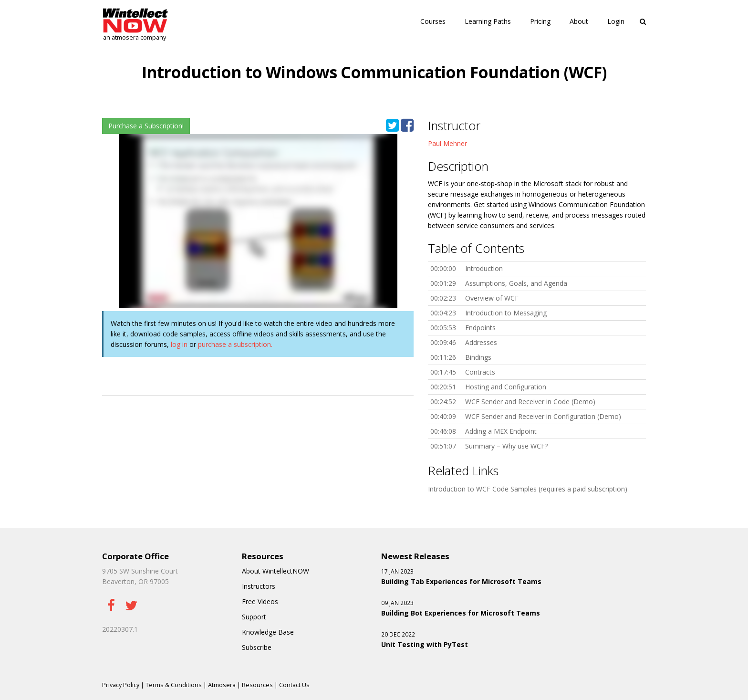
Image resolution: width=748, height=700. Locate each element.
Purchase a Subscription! (146, 126)
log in (179, 344)
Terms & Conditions (174, 685)
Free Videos (260, 601)
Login (616, 21)
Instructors (259, 586)
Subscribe (257, 647)
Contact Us (294, 685)
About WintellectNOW (275, 571)
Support (254, 617)
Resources (257, 685)
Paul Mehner (447, 143)
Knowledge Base (268, 632)
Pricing (540, 21)
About (579, 21)
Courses (433, 21)
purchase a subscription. (235, 344)
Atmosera (222, 685)
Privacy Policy (121, 685)
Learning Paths (488, 21)
